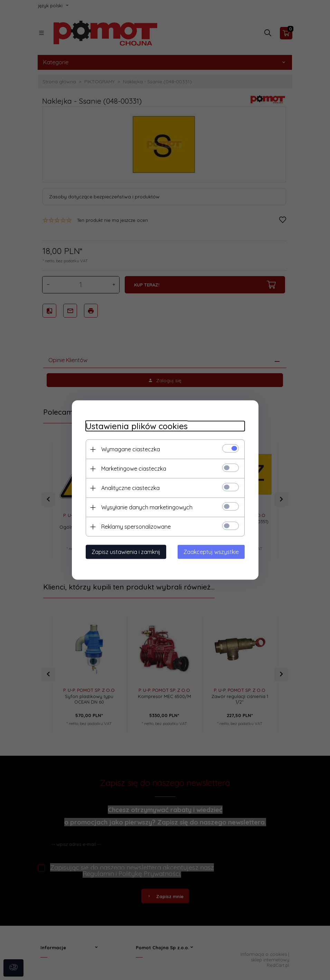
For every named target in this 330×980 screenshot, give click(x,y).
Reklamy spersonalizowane (136, 527)
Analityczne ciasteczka (130, 488)
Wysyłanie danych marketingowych (147, 507)
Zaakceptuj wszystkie (211, 552)
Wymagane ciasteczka (131, 449)
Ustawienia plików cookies (137, 426)
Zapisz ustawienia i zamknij (126, 552)
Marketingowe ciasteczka (134, 469)
